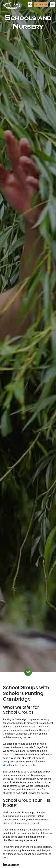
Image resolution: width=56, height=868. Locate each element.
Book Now (41, 4)
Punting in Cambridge (15, 719)
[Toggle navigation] (52, 4)
